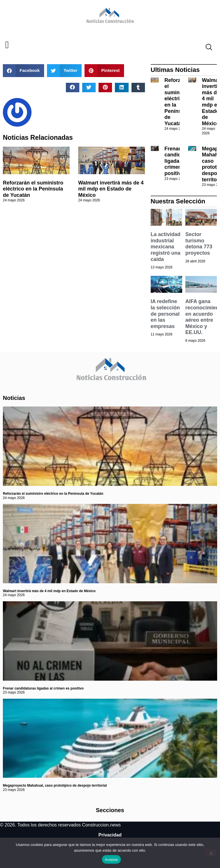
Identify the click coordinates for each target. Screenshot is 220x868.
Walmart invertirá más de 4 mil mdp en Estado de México (111, 189)
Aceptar (112, 860)
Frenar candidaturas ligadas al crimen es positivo (43, 688)
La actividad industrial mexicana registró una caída (166, 247)
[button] (7, 45)
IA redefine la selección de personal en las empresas (165, 314)
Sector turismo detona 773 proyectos (199, 244)
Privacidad (110, 835)
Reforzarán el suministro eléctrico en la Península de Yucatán (33, 189)
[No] (211, 853)
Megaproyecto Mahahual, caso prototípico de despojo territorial (55, 785)
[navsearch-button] (207, 48)
